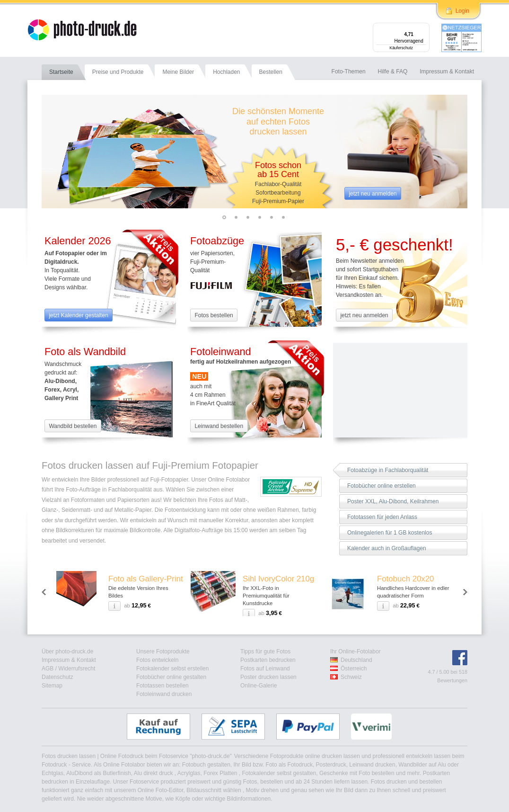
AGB (48, 669)
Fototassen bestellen (162, 686)
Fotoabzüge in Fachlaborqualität (388, 470)
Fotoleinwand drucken (164, 694)
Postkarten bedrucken (268, 660)
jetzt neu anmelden (373, 194)
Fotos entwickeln (157, 660)
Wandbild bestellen (73, 426)
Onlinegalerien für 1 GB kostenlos (390, 533)
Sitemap (52, 686)
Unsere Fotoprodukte (163, 651)
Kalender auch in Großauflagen (387, 548)
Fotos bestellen (214, 315)
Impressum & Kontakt (69, 660)
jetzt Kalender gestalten (78, 315)
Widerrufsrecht (77, 669)
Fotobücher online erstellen (382, 486)
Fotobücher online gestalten (171, 677)
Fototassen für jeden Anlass (382, 517)
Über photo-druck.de (67, 651)
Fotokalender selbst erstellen (172, 669)
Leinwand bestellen (219, 426)
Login (462, 11)
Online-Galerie (259, 686)
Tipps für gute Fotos (265, 651)
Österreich (354, 669)
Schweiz (351, 677)
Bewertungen (452, 680)
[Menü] (424, 28)
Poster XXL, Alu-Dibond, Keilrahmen (393, 501)
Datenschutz (57, 677)
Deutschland (356, 660)
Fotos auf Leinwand (265, 669)
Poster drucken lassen (268, 677)
